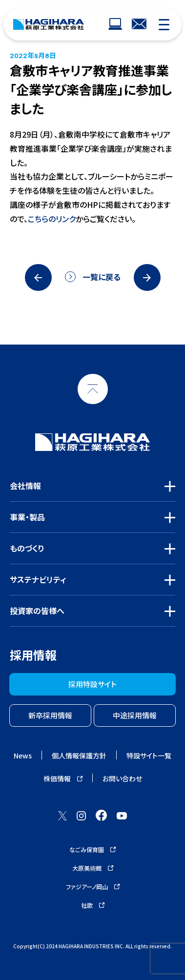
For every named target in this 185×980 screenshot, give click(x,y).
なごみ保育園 (92, 849)
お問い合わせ (122, 778)
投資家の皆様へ (37, 611)
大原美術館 (93, 868)
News (23, 755)
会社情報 (25, 486)
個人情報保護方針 (79, 755)
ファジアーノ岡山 (93, 887)
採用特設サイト (92, 684)
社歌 (93, 905)
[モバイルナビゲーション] (164, 25)
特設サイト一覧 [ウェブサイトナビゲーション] (149, 755)
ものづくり (27, 548)
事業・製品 (27, 517)
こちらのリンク (52, 219)
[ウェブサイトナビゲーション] (115, 25)
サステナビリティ (38, 579)
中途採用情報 (135, 715)
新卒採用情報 (50, 715)
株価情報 (63, 778)
